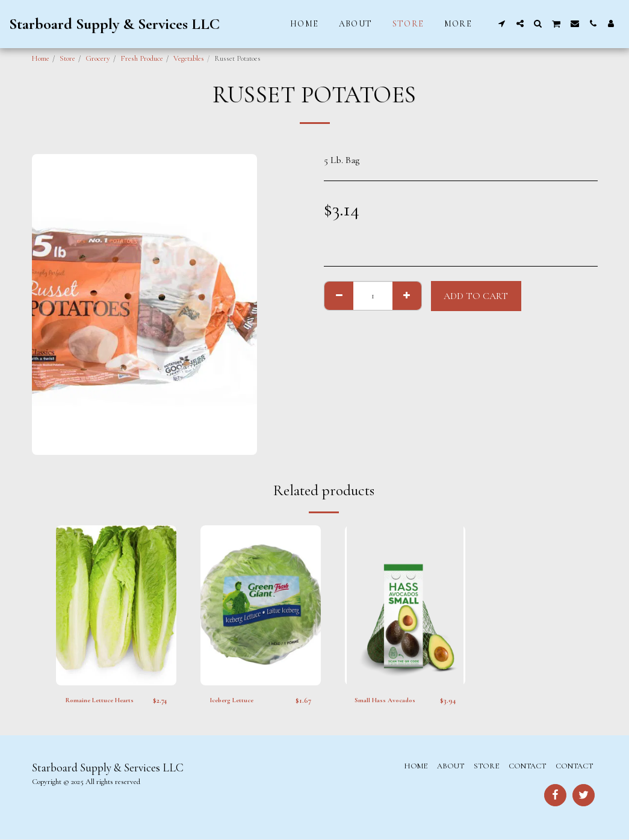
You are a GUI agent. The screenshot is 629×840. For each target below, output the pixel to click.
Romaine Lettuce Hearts (104, 700)
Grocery (98, 58)
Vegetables (189, 58)
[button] (502, 23)
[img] (116, 606)
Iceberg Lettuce (236, 700)
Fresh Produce (142, 58)
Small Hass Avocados (388, 700)
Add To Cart (476, 296)
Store (67, 58)
